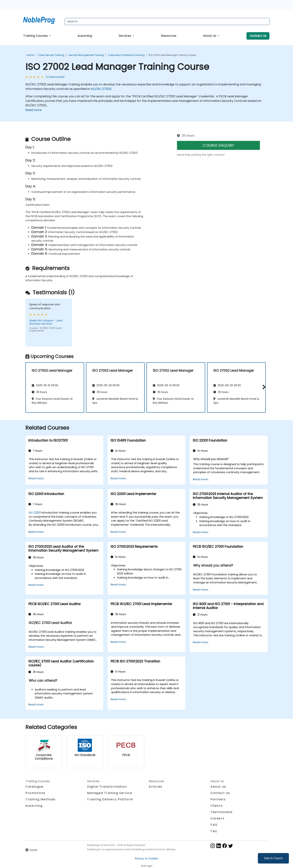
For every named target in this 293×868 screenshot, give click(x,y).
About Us (210, 36)
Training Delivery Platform (110, 799)
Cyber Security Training (51, 55)
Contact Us (258, 36)
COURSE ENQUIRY (218, 145)
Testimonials (221, 812)
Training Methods (41, 799)
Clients (216, 806)
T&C (214, 831)
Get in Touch (273, 858)
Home (30, 55)
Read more (34, 110)
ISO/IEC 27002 (101, 89)
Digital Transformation (107, 787)
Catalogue (34, 787)
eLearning (85, 36)
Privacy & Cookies (146, 858)
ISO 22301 (35, 513)
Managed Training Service (110, 793)
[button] (263, 387)
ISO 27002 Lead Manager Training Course (172, 55)
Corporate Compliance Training (126, 55)
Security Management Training (86, 55)
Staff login (147, 866)
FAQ (214, 825)
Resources (169, 36)
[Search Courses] (167, 21)
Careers (217, 818)
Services (125, 36)
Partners (218, 799)
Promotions (35, 793)
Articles (156, 787)
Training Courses (36, 36)
